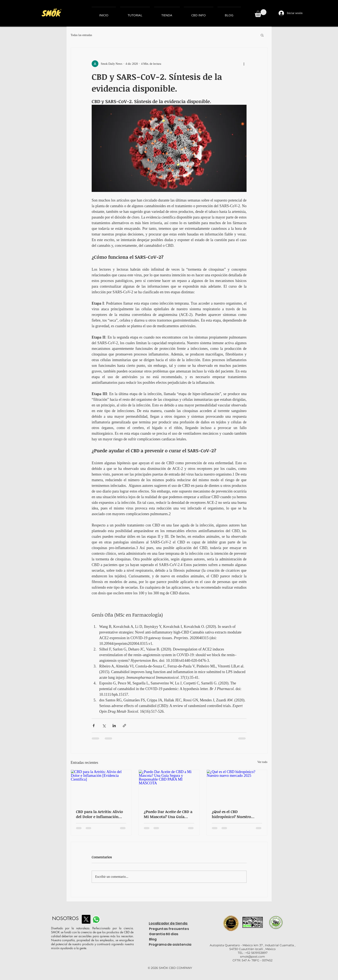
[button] (261, 13)
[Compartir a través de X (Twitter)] (104, 726)
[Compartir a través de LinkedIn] (114, 726)
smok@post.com (253, 957)
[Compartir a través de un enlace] (124, 726)
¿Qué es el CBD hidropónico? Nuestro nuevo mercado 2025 (231, 814)
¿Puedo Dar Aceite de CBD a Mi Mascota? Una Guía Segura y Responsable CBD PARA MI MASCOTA (168, 814)
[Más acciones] (244, 64)
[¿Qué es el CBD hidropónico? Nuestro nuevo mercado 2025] (237, 787)
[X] (86, 919)
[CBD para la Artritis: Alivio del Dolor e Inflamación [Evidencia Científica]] (101, 787)
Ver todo (262, 762)
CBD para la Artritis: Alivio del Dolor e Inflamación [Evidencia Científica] (99, 814)
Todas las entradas (81, 35)
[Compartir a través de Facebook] (94, 726)
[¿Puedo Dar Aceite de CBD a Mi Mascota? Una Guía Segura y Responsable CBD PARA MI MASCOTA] (169, 787)
